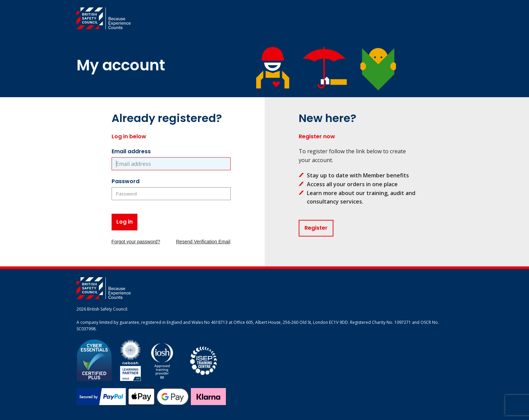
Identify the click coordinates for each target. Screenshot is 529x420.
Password (126, 181)
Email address (131, 151)
